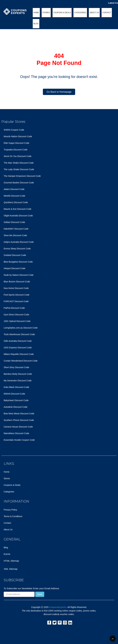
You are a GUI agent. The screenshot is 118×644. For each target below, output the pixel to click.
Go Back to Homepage (59, 92)
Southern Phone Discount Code (19, 420)
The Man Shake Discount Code (19, 163)
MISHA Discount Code (14, 394)
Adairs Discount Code (14, 189)
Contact (7, 523)
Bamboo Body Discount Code (18, 374)
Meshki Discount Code (14, 196)
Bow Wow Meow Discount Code (19, 414)
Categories (9, 492)
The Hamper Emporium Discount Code (22, 176)
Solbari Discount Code (14, 222)
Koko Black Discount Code (16, 387)
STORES (46, 13)
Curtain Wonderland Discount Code (21, 361)
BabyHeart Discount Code (16, 400)
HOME (36, 13)
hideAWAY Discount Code (16, 229)
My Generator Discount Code (18, 381)
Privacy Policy (10, 510)
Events (7, 554)
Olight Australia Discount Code (18, 216)
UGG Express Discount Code (18, 348)
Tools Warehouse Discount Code (19, 334)
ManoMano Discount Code (16, 433)
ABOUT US (94, 13)
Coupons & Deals (12, 485)
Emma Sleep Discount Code (17, 249)
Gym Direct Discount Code (16, 315)
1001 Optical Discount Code (17, 321)
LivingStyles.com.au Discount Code (21, 328)
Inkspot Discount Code (15, 268)
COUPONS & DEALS (62, 13)
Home (7, 472)
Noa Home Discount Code (16, 288)
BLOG (36, 24)
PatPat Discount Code (14, 308)
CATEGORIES (80, 13)
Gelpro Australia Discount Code (19, 242)
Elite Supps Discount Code (17, 143)
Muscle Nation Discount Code (18, 136)
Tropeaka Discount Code (16, 150)
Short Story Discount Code (16, 367)
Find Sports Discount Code (17, 295)
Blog (6, 547)
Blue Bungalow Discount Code (18, 262)
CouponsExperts (58, 607)
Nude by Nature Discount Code (19, 275)
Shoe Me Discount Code (15, 235)
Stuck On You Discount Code (18, 156)
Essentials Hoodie (12, 440)
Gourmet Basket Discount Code (19, 183)
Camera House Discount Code (18, 427)
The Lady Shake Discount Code (19, 169)
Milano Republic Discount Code (19, 354)
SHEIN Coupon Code (14, 130)
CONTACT (107, 13)
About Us (8, 530)
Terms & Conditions (13, 516)
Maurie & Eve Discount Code (18, 209)
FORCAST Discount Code (16, 301)
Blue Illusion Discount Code (17, 282)
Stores (7, 478)
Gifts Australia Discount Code (18, 341)
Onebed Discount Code (15, 255)
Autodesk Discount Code (16, 407)
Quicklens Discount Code (16, 202)
